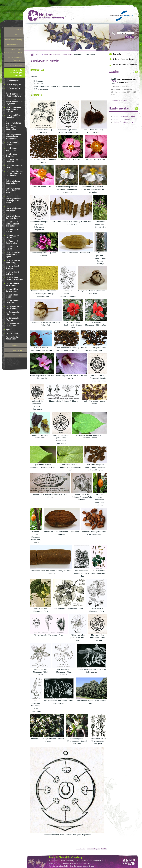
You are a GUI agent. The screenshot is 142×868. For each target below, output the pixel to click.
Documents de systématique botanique (58, 54)
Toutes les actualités (119, 100)
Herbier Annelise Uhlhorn (124, 122)
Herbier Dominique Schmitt (124, 116)
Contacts (117, 54)
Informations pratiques (124, 59)
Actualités (114, 72)
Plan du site (81, 849)
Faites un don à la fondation (125, 65)
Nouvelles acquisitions (120, 109)
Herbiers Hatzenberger (123, 119)
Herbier (38, 54)
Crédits (104, 849)
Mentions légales (93, 849)
